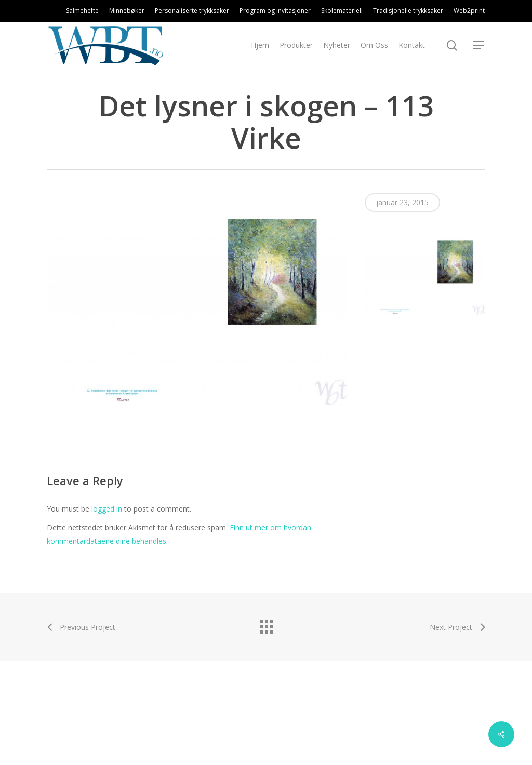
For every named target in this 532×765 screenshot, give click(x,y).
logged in (107, 509)
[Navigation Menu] (479, 45)
